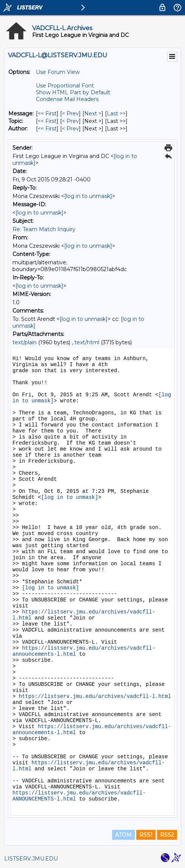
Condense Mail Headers (67, 99)
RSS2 (167, 835)
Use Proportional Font (65, 86)
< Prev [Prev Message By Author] (70, 129)
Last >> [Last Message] (116, 113)
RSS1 (146, 835)
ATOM (123, 835)
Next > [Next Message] (93, 113)
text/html (87, 342)
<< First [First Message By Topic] (47, 121)
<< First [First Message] (47, 113)
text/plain (25, 342)
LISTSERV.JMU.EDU (31, 859)
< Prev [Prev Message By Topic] (70, 121)
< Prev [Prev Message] (70, 113)
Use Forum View (58, 72)
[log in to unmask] (88, 196)
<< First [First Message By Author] (47, 129)
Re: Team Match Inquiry (44, 229)
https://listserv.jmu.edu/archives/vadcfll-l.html (95, 696)
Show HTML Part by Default (73, 92)
